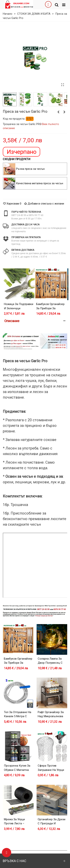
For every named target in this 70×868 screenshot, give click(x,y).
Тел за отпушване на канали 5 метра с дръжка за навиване (18, 716)
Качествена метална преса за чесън (40, 183)
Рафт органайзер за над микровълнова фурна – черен (51, 716)
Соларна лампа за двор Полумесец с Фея (50, 663)
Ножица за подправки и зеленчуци (19, 306)
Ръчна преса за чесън (30, 169)
